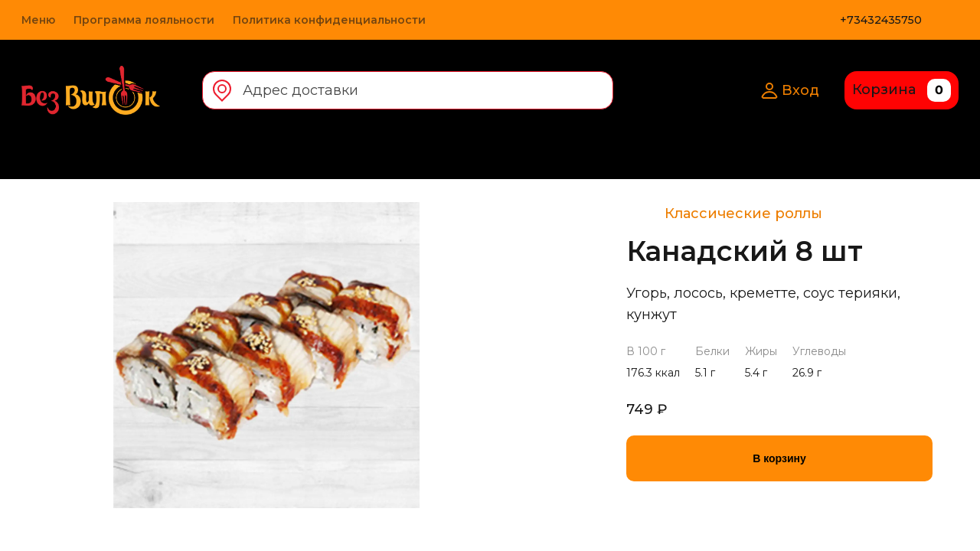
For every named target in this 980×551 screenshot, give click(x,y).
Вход (790, 90)
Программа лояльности (144, 20)
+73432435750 (881, 20)
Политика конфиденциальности (329, 20)
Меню (38, 20)
